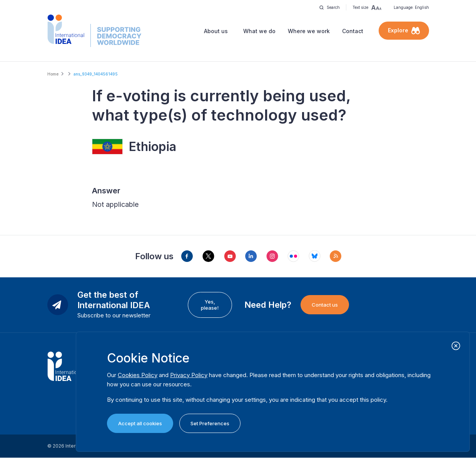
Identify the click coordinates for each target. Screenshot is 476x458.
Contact (353, 31)
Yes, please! (210, 305)
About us (216, 31)
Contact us (325, 305)
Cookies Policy (138, 375)
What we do (259, 31)
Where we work (309, 31)
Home (53, 74)
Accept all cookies (140, 423)
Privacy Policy (189, 375)
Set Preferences (210, 423)
